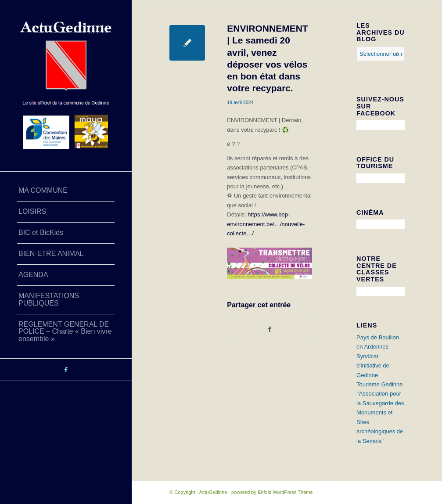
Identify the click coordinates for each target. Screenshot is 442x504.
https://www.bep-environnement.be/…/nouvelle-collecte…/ (266, 224)
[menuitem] (66, 191)
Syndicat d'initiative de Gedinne (373, 366)
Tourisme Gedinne (380, 384)
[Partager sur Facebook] (270, 329)
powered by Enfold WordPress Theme (272, 492)
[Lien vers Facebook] (66, 370)
